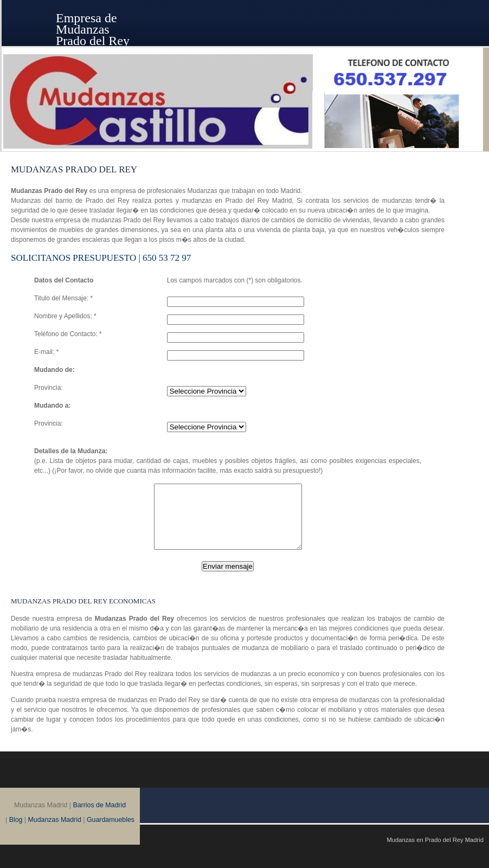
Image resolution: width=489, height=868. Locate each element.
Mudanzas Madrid (55, 833)
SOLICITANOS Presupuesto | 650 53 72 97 (101, 258)
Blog (16, 833)
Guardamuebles (111, 833)
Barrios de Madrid (99, 818)
